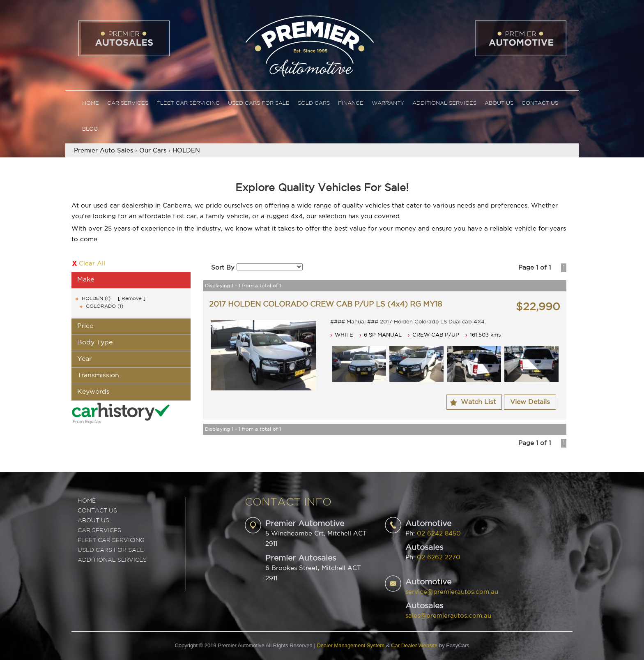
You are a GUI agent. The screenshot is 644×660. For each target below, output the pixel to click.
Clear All (92, 264)
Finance (351, 103)
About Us (499, 103)
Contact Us (540, 103)
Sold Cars (314, 103)
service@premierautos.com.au (452, 592)
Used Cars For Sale (259, 103)
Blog (90, 129)
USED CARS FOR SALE (111, 550)
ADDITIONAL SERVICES (112, 560)
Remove (132, 299)
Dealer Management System (351, 645)
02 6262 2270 (439, 557)
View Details (530, 402)
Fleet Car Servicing (188, 103)
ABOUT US (93, 521)
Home (91, 103)
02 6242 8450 (439, 534)
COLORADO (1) (105, 306)
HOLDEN (186, 151)
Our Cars (153, 151)
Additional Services (444, 103)
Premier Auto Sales (103, 151)
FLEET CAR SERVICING (111, 540)
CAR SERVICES (99, 531)
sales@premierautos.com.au (448, 616)
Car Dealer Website (414, 645)
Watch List (478, 402)
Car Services (128, 103)
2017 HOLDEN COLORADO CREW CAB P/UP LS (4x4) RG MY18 (325, 305)
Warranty (388, 103)
